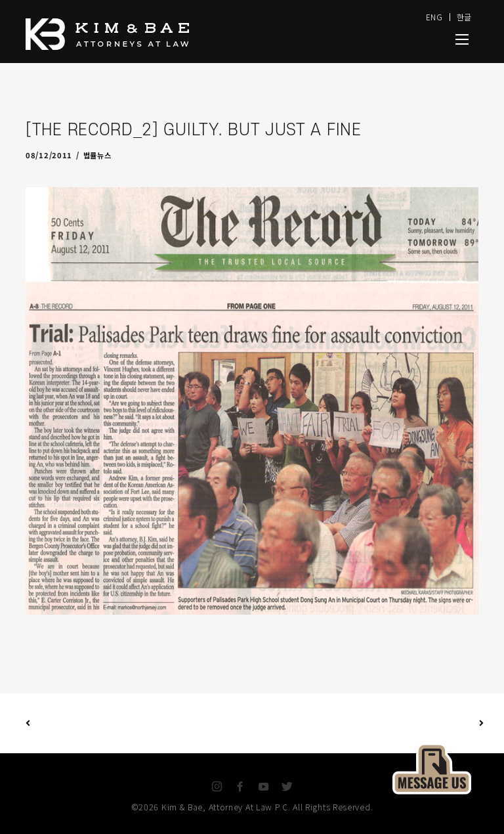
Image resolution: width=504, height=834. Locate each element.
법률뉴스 (97, 155)
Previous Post (28, 723)
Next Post (367, 724)
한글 (464, 17)
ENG (434, 17)
